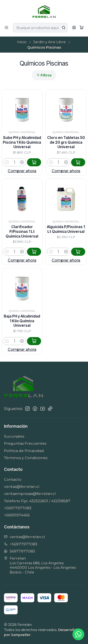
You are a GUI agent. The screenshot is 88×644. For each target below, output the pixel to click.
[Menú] (7, 28)
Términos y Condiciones (26, 458)
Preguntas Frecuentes (25, 443)
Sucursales (14, 436)
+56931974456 (17, 515)
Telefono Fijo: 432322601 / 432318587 (37, 501)
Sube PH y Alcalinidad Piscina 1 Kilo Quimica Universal (22, 142)
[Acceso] (74, 28)
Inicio (22, 42)
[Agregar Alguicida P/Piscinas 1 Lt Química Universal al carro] (78, 268)
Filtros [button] (44, 75)
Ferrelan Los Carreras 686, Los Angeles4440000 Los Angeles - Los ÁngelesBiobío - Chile (40, 565)
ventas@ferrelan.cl (22, 487)
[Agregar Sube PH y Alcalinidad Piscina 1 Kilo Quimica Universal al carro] (34, 162)
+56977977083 (18, 508)
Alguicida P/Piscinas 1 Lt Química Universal (66, 245)
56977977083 (19, 551)
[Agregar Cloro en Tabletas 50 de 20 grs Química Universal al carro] (78, 162)
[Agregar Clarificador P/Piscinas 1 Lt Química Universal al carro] (34, 262)
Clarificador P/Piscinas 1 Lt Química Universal (22, 242)
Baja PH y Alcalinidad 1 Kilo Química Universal (22, 343)
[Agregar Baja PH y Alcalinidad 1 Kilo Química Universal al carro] (34, 363)
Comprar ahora (22, 171)
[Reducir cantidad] (7, 162)
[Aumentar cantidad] (22, 162)
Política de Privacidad (24, 451)
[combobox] (40, 28)
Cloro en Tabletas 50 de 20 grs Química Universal (66, 142)
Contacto (13, 479)
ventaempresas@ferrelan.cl (30, 494)
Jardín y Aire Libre (49, 42)
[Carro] (81, 28)
